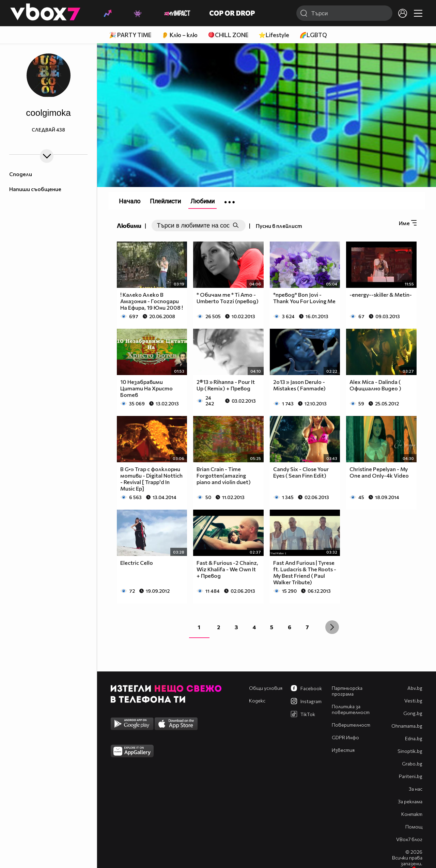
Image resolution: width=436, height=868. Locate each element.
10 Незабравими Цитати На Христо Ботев (146, 388)
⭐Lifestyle (274, 35)
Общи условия (266, 688)
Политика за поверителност (351, 709)
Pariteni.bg (411, 776)
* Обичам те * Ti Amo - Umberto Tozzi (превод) (228, 298)
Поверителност (351, 725)
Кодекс (257, 701)
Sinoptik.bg (410, 751)
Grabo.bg (412, 764)
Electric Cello (137, 563)
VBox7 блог (409, 839)
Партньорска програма (347, 691)
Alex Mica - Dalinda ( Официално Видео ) (375, 385)
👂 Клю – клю (180, 35)
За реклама (410, 801)
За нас (416, 789)
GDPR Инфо (345, 737)
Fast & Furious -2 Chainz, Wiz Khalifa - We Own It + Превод (227, 569)
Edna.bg (414, 738)
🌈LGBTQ (313, 35)
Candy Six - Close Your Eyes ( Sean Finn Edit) (301, 472)
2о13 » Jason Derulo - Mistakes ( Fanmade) (299, 385)
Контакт (412, 814)
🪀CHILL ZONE (228, 35)
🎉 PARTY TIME (130, 35)
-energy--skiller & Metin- (381, 294)
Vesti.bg (413, 701)
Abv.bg (415, 688)
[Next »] (332, 627)
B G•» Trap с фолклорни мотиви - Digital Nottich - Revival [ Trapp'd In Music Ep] (151, 479)
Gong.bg (413, 713)
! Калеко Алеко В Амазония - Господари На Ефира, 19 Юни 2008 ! (152, 301)
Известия (343, 750)
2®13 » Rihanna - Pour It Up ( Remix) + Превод (226, 385)
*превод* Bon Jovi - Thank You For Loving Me (304, 298)
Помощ (414, 827)
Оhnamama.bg (407, 726)
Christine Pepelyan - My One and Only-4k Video (379, 472)
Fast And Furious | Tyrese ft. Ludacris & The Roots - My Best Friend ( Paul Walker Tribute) (305, 572)
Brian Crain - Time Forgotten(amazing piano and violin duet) (224, 475)
